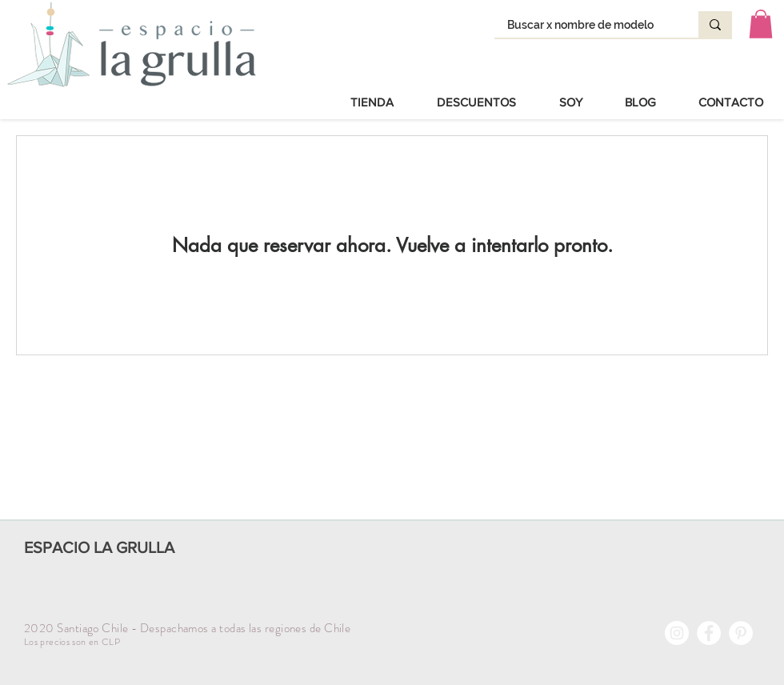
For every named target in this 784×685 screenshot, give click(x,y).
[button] (761, 24)
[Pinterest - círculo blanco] (741, 633)
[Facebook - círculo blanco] (709, 633)
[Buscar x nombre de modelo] (586, 26)
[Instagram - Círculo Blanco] (677, 633)
